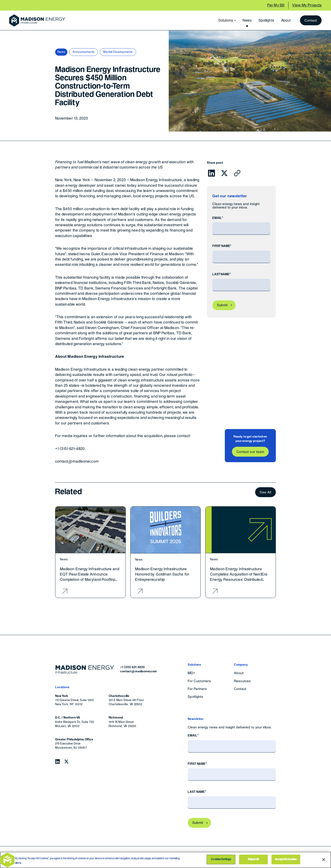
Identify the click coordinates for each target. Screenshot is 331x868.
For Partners (197, 689)
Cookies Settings (221, 859)
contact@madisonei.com (139, 671)
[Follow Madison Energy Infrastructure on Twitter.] (66, 762)
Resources (242, 681)
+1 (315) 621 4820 (132, 667)
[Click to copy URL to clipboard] (237, 173)
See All (265, 492)
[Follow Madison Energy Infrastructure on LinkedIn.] (57, 762)
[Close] (324, 859)
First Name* (222, 246)
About (286, 20)
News (247, 20)
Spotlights (266, 20)
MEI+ (192, 673)
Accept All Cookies (286, 859)
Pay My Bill (276, 5)
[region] (165, 860)
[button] (226, 20)
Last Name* (222, 274)
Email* (218, 218)
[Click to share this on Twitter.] (224, 173)
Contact (311, 20)
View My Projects (307, 5)
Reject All (253, 859)
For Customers (199, 681)
